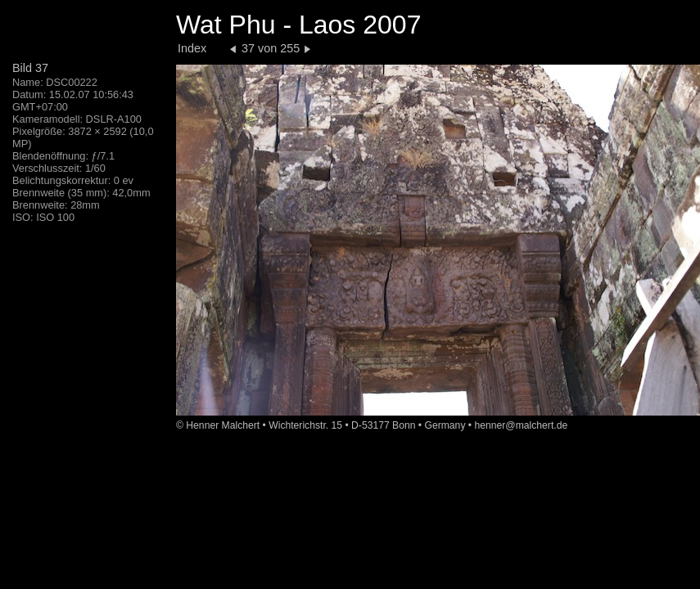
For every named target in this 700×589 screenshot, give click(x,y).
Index (192, 48)
